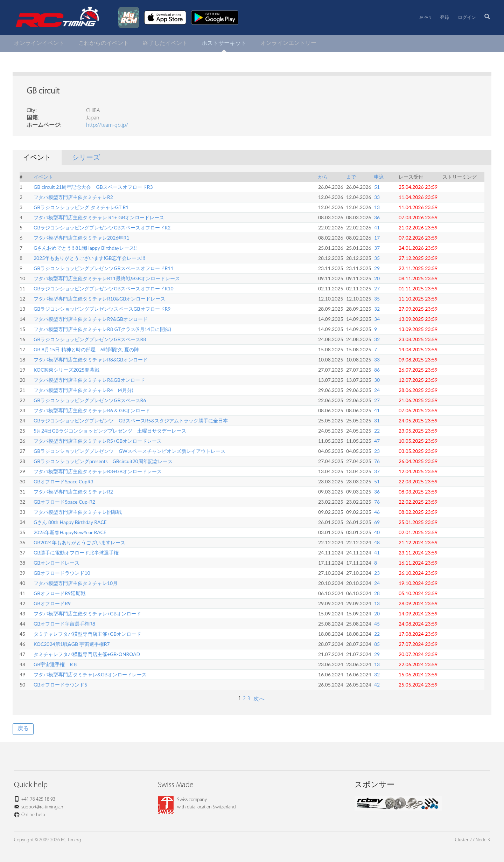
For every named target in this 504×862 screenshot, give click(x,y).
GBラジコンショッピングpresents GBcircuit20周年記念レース (103, 461)
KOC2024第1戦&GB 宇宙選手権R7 (72, 644)
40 (377, 532)
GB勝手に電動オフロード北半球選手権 (76, 553)
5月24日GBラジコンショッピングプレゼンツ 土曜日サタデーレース (110, 431)
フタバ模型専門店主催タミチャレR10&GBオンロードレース (99, 299)
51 (377, 187)
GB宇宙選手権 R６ (56, 664)
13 (377, 207)
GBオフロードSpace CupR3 (64, 481)
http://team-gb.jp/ (107, 125)
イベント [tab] (37, 158)
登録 (444, 18)
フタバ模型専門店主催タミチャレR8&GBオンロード (91, 360)
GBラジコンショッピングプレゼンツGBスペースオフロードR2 (102, 227)
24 (377, 390)
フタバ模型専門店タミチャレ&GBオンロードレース (90, 674)
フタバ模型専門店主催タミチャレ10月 (76, 583)
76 (377, 461)
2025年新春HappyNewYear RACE (70, 532)
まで (351, 177)
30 (377, 380)
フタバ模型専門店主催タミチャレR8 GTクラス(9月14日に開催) (102, 329)
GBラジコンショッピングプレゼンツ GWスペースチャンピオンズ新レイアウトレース (129, 451)
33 (377, 197)
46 (377, 512)
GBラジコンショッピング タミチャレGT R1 (81, 207)
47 (377, 441)
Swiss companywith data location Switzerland (197, 804)
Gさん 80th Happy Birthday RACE (70, 522)
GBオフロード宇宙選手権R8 (64, 624)
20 (377, 278)
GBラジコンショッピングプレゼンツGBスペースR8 (90, 339)
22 (377, 431)
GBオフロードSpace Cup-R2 (64, 502)
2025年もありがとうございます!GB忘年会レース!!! (89, 258)
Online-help (33, 815)
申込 (379, 177)
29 (377, 268)
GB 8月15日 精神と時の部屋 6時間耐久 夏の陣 (86, 349)
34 (377, 319)
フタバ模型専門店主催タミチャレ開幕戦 (78, 512)
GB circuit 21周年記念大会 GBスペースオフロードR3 (93, 187)
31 (377, 420)
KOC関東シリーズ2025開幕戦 (66, 370)
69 (377, 522)
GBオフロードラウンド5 (60, 685)
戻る (23, 729)
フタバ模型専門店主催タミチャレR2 (73, 197)
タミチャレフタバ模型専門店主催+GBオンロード (87, 634)
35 (377, 258)
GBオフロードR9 (52, 603)
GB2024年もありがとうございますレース (79, 542)
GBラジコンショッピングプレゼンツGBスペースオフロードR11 (104, 268)
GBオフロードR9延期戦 (59, 593)
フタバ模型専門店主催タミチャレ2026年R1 (81, 238)
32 (377, 309)
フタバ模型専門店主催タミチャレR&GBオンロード (89, 380)
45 (377, 624)
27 (377, 288)
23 (377, 451)
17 (377, 238)
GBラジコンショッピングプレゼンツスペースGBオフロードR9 (102, 309)
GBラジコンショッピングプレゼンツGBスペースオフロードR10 (104, 288)
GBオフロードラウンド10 (62, 573)
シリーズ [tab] (86, 158)
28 (377, 593)
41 (377, 227)
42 (377, 685)
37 (377, 248)
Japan (425, 18)
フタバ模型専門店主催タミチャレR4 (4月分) (83, 390)
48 (377, 542)
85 (377, 644)
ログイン (467, 18)
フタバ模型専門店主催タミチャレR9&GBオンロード (91, 319)
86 (377, 370)
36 (377, 217)
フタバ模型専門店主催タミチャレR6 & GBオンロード (92, 410)
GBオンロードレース (57, 563)
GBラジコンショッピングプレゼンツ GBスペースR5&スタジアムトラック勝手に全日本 (131, 420)
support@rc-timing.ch (42, 807)
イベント (43, 177)
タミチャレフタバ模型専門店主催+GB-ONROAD (87, 654)
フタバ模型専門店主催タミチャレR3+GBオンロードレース (98, 471)
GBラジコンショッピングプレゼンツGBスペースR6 (90, 400)
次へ (258, 699)
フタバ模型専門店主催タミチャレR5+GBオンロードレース (98, 441)
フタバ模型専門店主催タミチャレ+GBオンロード (87, 613)
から (323, 177)
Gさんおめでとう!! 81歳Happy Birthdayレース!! (85, 248)
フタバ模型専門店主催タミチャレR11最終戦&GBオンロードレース (107, 278)
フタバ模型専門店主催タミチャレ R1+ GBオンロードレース (99, 217)
